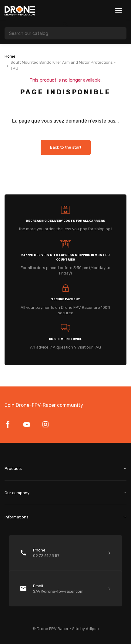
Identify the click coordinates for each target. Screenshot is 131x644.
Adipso (92, 629)
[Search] (65, 33)
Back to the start (66, 147)
